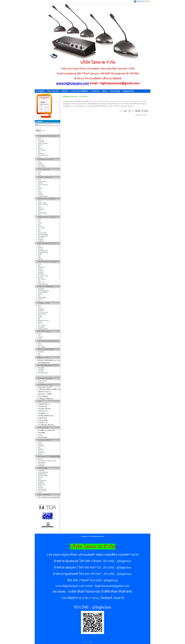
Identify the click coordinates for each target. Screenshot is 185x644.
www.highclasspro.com (70, 586)
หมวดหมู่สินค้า (40, 91)
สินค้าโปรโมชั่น (115, 91)
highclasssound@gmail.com (112, 586)
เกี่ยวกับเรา (65, 91)
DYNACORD (83, 97)
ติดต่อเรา (105, 91)
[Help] (44, 131)
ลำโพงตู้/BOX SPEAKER (70, 97)
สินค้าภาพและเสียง (53, 91)
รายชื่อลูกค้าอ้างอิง (128, 91)
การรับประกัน (95, 91)
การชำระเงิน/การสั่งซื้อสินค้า (80, 91)
